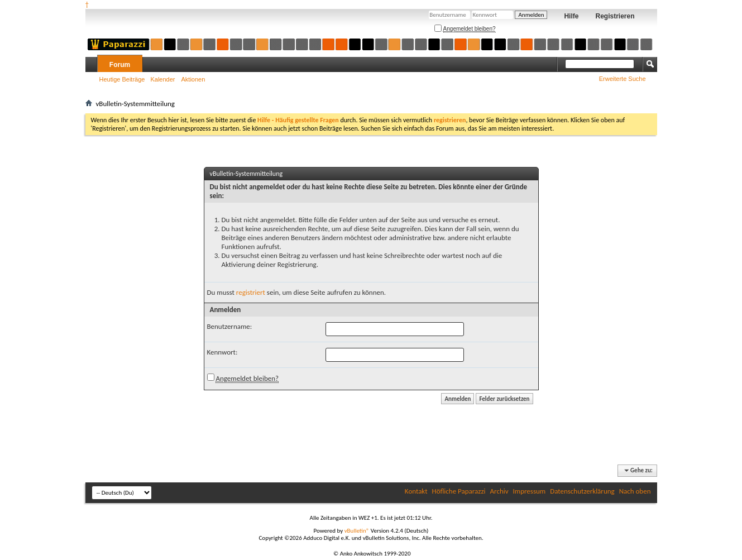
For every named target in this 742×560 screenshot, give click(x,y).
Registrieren (615, 16)
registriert (251, 292)
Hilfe (571, 16)
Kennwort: (222, 352)
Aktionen (193, 79)
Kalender (162, 79)
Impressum (530, 491)
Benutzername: (230, 326)
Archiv (499, 491)
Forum (120, 65)
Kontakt (416, 491)
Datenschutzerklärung (582, 491)
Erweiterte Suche (623, 79)
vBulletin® (357, 531)
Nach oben (635, 491)
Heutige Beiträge (122, 79)
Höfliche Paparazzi (459, 491)
